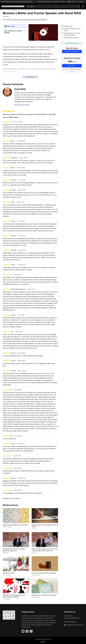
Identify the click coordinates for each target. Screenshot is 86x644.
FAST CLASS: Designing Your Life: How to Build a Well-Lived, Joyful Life (45, 550)
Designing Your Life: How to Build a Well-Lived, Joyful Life (14, 550)
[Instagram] (31, 631)
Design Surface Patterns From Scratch (15, 525)
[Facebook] (27, 631)
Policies (43, 642)
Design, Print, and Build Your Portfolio (44, 595)
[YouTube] (23, 631)
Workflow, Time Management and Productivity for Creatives (14, 596)
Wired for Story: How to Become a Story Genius (45, 526)
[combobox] (53, 6)
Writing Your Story (9, 573)
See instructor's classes (22, 105)
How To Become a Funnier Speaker (13, 32)
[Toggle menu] (83, 6)
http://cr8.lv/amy (49, 76)
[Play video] (43, 32)
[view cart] (63, 2)
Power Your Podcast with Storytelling (44, 573)
